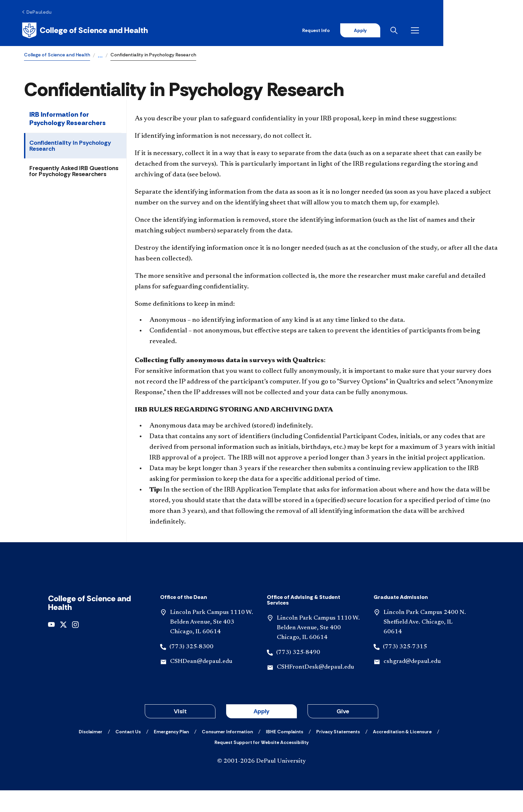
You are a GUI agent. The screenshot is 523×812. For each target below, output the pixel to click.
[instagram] (75, 646)
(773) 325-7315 (405, 668)
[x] (63, 646)
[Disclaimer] (91, 753)
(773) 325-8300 (191, 668)
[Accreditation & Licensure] (402, 753)
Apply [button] (261, 733)
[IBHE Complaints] (285, 753)
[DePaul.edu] (39, 12)
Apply (437, 31)
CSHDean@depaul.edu (201, 683)
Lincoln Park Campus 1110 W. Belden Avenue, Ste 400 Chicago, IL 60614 (318, 650)
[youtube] (51, 646)
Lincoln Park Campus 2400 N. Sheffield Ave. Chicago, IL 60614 (425, 644)
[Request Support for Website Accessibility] (261, 764)
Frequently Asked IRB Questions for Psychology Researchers (74, 172)
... (100, 57)
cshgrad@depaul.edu (412, 683)
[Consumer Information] (227, 753)
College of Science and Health (57, 55)
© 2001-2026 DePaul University (261, 783)
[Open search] (473, 31)
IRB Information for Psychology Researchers (68, 120)
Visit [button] (180, 733)
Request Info (392, 31)
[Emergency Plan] (171, 753)
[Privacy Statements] (338, 753)
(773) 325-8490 (298, 674)
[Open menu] (494, 31)
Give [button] (343, 733)
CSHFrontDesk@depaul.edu (315, 689)
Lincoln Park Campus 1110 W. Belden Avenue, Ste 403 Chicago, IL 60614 (212, 644)
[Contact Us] (128, 753)
